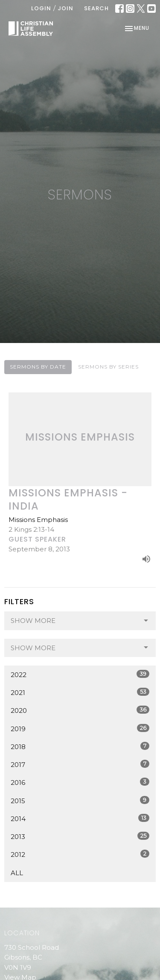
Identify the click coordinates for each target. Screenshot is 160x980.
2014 (80, 818)
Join (65, 8)
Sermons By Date (38, 367)
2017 (80, 764)
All (17, 873)
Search (96, 8)
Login (41, 8)
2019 (80, 728)
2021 (80, 692)
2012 (80, 854)
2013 (80, 836)
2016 (80, 782)
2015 (80, 800)
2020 (80, 710)
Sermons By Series (108, 367)
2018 (80, 746)
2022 (80, 674)
